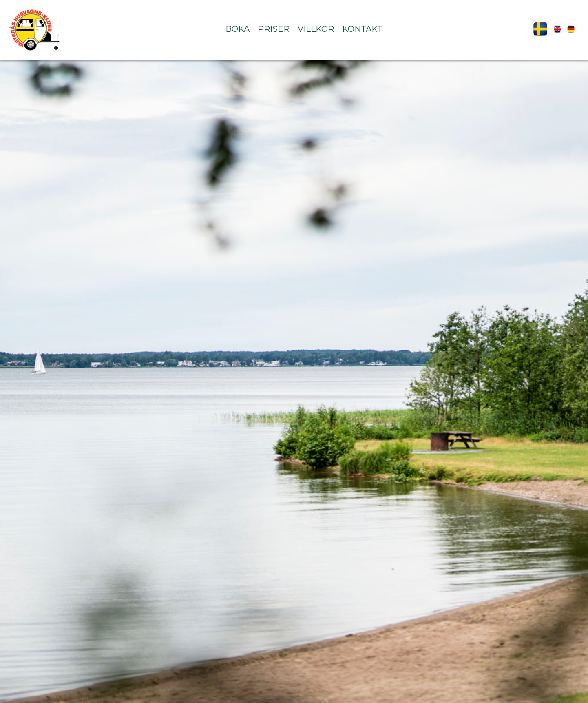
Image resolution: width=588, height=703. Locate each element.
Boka (238, 29)
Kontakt (362, 29)
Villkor (316, 29)
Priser (274, 29)
